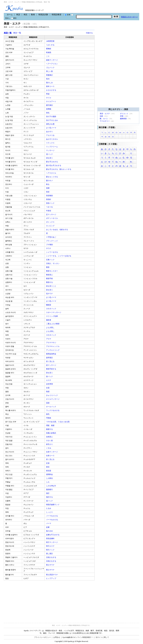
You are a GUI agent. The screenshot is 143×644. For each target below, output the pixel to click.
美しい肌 (50, 71)
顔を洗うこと (51, 286)
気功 (48, 79)
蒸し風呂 (50, 554)
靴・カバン (104, 119)
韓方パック (50, 550)
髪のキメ (50, 181)
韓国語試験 (43, 15)
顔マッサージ (51, 365)
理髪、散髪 (50, 425)
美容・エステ (105, 114)
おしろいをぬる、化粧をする (57, 230)
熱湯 (48, 392)
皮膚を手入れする (53, 535)
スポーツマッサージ (54, 312)
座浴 (48, 467)
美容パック (50, 203)
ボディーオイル (52, 218)
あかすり (50, 132)
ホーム (10, 15)
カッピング (50, 226)
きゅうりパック (52, 395)
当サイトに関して (102, 637)
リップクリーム (52, 147)
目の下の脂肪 (51, 117)
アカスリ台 (50, 135)
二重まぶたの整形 (53, 324)
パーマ (49, 523)
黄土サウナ (50, 565)
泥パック (50, 154)
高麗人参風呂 (51, 433)
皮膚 (48, 527)
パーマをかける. (52, 520)
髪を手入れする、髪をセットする (59, 169)
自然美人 (50, 437)
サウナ (49, 248)
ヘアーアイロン (52, 64)
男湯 (48, 94)
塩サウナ (50, 294)
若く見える (50, 361)
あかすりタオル (52, 139)
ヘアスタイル (51, 173)
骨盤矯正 (50, 75)
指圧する (50, 497)
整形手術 (50, 279)
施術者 (49, 320)
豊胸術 (49, 49)
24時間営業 (50, 41)
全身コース (50, 456)
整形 (48, 267)
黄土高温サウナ (52, 575)
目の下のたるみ (52, 120)
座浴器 (49, 471)
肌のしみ (50, 83)
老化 (48, 113)
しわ (48, 482)
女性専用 (50, 384)
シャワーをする (52, 252)
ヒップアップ (51, 578)
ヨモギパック (51, 309)
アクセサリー (105, 121)
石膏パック (50, 260)
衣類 (122, 116)
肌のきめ (50, 531)
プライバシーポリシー (42, 637)
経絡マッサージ (52, 60)
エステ (49, 380)
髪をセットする (52, 177)
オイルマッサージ (53, 399)
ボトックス (50, 222)
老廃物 (49, 109)
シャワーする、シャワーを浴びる (59, 256)
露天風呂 (50, 105)
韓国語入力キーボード (129, 17)
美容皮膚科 (50, 539)
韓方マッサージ (52, 542)
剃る (48, 184)
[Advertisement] (25, 600)
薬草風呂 (50, 358)
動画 (33, 15)
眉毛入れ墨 (50, 124)
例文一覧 (17, 33)
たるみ (49, 508)
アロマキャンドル (53, 346)
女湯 (48, 388)
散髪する (50, 429)
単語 (18, 15)
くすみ (49, 448)
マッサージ (50, 150)
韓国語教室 (57, 15)
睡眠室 (49, 305)
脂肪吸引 (50, 490)
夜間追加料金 (51, 354)
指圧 (48, 493)
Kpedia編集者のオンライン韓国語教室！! (78, 637)
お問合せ (57, 637)
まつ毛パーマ (51, 128)
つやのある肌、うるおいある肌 (58, 422)
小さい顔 (50, 441)
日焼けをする (51, 557)
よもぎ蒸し (50, 328)
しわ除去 (50, 478)
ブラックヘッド (52, 241)
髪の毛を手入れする (54, 166)
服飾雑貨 (123, 119)
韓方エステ (50, 546)
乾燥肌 (49, 52)
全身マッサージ (52, 452)
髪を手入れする (52, 162)
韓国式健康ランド (53, 505)
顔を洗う (50, 290)
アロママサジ (51, 343)
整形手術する (51, 369)
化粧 (101, 116)
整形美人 (50, 275)
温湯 (48, 403)
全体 (68, 15)
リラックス (50, 143)
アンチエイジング (53, 350)
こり (48, 56)
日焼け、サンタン (53, 263)
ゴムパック (50, 68)
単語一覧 (8, 33)
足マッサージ (51, 214)
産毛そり (50, 444)
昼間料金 (50, 474)
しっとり (50, 512)
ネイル (49, 98)
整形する (50, 282)
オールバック (51, 407)
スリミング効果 (52, 316)
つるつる (50, 207)
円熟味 (49, 418)
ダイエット (124, 114)
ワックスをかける (53, 410)
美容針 (49, 199)
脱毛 (48, 414)
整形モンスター (52, 271)
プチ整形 (50, 245)
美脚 (48, 188)
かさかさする (51, 90)
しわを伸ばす (51, 486)
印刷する (89, 33)
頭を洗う (50, 158)
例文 (26, 15)
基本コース (50, 86)
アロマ (49, 339)
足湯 (48, 463)
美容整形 (50, 196)
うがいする (50, 45)
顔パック (50, 376)
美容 (48, 192)
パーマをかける (52, 516)
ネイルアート (51, 101)
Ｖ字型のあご (51, 237)
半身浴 (49, 211)
